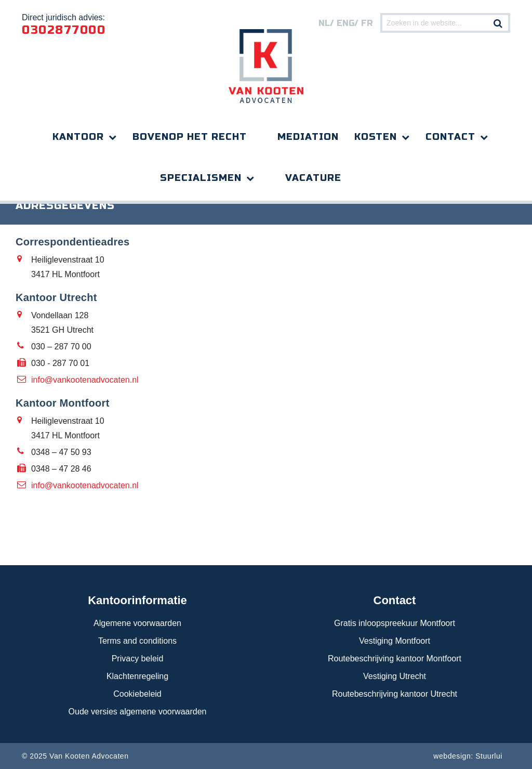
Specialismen (201, 178)
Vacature (313, 178)
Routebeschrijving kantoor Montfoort (395, 659)
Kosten (376, 137)
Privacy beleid (138, 659)
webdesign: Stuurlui (468, 756)
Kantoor (78, 137)
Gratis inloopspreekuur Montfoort (395, 623)
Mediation (308, 137)
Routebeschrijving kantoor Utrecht (395, 694)
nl (324, 23)
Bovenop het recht (190, 137)
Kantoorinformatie (137, 600)
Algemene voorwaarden (137, 623)
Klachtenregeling (137, 676)
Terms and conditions (137, 641)
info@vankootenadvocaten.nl (85, 380)
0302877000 (64, 30)
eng (345, 23)
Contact (450, 137)
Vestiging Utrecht (395, 676)
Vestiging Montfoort (395, 641)
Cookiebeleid (137, 694)
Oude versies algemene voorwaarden (138, 712)
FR (367, 23)
